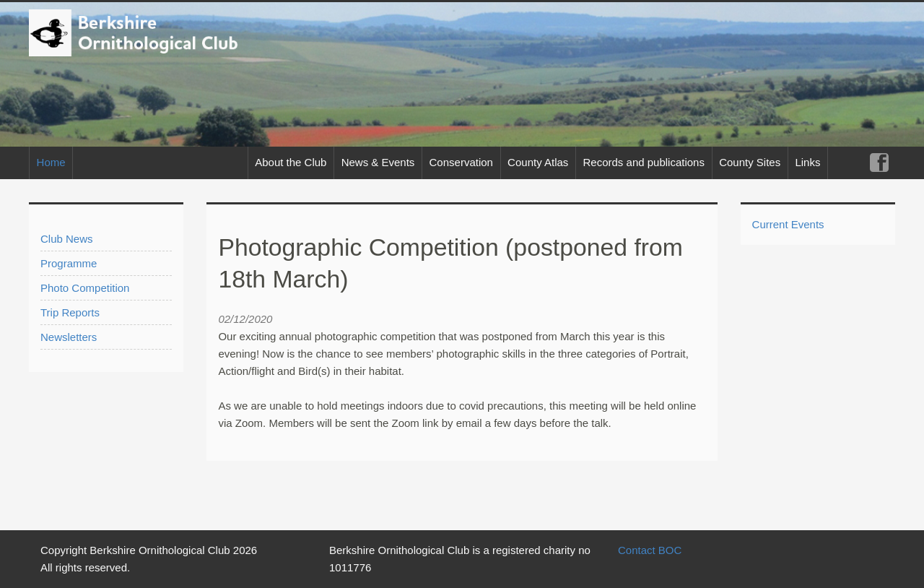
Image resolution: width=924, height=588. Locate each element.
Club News (67, 239)
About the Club (291, 162)
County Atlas (538, 162)
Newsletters (69, 337)
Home (51, 162)
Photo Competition (85, 288)
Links (807, 162)
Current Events (788, 224)
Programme (69, 263)
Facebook (879, 163)
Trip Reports (70, 312)
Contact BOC (650, 550)
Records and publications (644, 162)
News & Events (378, 162)
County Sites (750, 162)
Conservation (461, 162)
